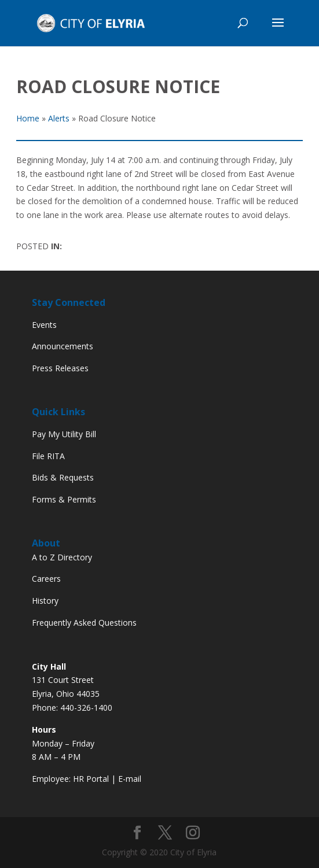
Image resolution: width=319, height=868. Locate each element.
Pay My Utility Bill (64, 434)
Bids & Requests (63, 477)
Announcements (63, 346)
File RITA (48, 456)
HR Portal (91, 779)
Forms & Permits (64, 499)
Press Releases (60, 368)
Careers (46, 579)
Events (44, 325)
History (45, 601)
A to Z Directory (62, 557)
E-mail (130, 779)
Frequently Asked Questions (84, 623)
